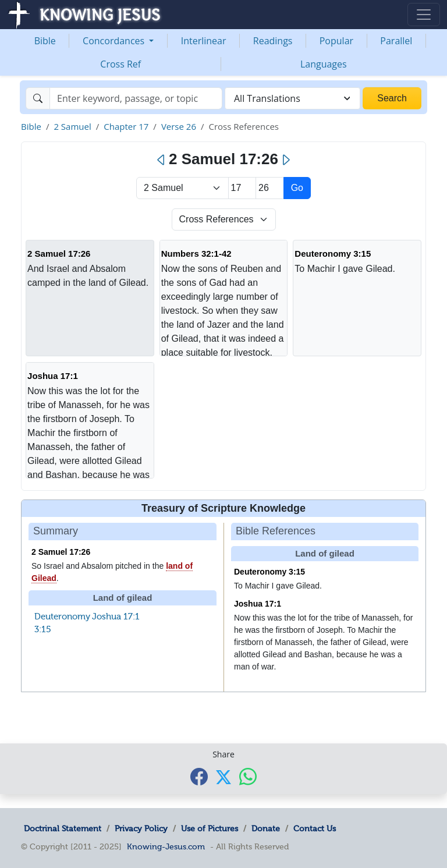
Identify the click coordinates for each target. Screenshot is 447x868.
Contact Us (315, 828)
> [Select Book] (182, 188)
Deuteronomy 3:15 (333, 254)
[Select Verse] (270, 188)
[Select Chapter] (242, 188)
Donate (266, 828)
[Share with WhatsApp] (248, 776)
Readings (273, 41)
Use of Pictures (210, 828)
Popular (336, 41)
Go (297, 188)
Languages (324, 64)
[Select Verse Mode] (224, 219)
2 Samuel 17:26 (59, 254)
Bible (45, 41)
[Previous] (162, 160)
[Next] (285, 160)
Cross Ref (120, 64)
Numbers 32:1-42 (196, 254)
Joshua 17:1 (53, 376)
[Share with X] (223, 777)
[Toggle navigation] (424, 15)
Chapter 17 (126, 126)
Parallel (396, 41)
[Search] (136, 98)
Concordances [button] (115, 41)
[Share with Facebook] (199, 776)
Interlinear (204, 41)
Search (392, 98)
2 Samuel (72, 126)
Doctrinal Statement (63, 828)
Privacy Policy (141, 828)
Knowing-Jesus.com (166, 846)
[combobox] (292, 98)
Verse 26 (179, 126)
